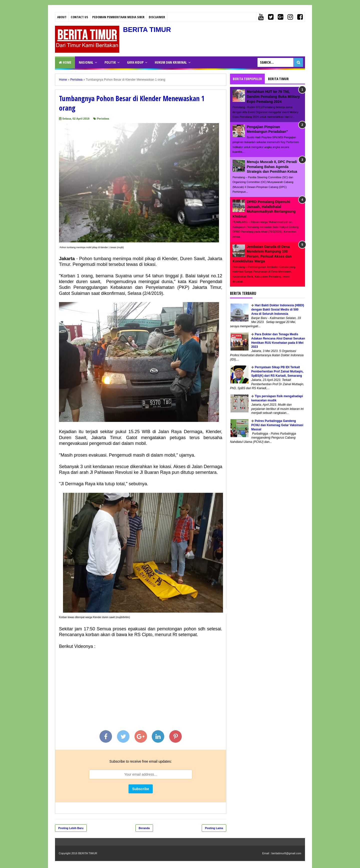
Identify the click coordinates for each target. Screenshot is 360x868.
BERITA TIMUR (148, 30)
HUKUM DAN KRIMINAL (171, 62)
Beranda (144, 828)
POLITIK (110, 62)
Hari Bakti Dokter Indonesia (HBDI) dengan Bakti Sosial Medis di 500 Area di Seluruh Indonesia (278, 310)
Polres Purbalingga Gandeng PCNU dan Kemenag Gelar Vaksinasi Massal (277, 425)
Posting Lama (214, 828)
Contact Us (79, 17)
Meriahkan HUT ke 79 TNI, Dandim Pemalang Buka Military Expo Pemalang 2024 (273, 96)
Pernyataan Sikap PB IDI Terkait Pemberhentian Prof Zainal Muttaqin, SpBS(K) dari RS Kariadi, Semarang (277, 371)
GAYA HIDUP (135, 62)
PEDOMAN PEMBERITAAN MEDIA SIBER (118, 17)
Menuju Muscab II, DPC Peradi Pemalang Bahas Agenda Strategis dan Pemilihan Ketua (272, 167)
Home (65, 62)
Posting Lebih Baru (71, 828)
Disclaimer (157, 17)
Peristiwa (103, 119)
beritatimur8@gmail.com (286, 853)
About (62, 17)
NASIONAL (86, 62)
